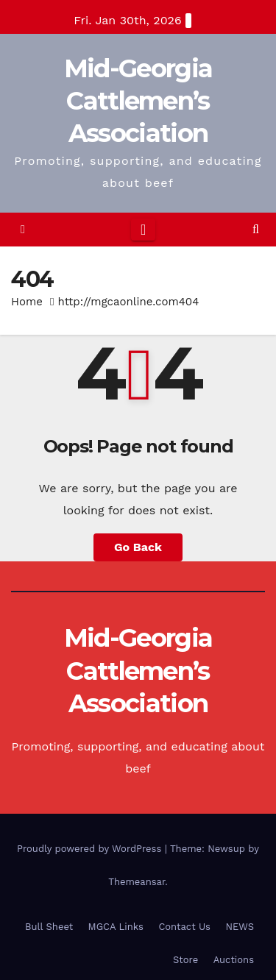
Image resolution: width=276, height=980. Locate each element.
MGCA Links (116, 927)
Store (185, 960)
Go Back (138, 547)
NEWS (240, 927)
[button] (256, 229)
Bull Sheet (49, 927)
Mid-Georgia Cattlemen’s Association (138, 101)
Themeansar (137, 882)
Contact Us (184, 927)
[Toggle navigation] (143, 230)
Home (27, 302)
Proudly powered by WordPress (91, 849)
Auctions (234, 960)
